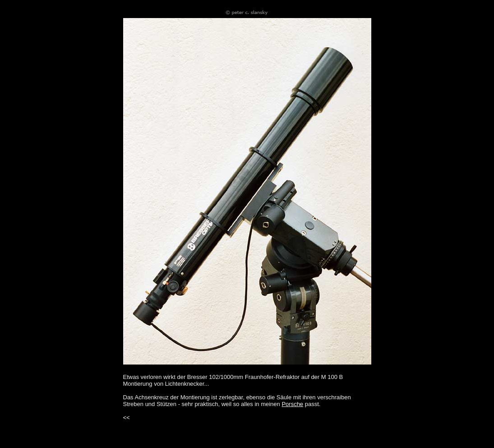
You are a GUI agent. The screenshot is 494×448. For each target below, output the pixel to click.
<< (127, 418)
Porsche (292, 404)
